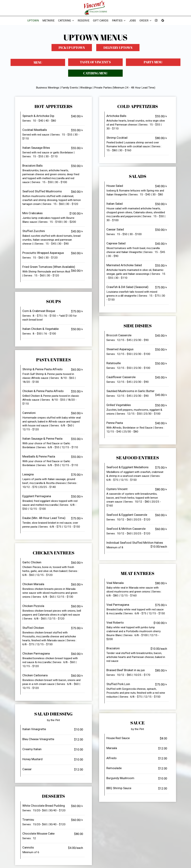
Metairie (48, 21)
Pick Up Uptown (71, 48)
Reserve (84, 21)
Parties (119, 21)
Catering (66, 21)
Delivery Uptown (118, 48)
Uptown (33, 21)
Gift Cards (101, 21)
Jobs (133, 21)
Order (145, 21)
